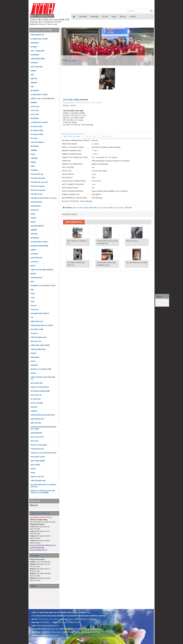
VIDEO (159, 297)
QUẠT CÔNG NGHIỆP (44, 461)
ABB (32, 87)
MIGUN (33, 222)
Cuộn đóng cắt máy (37, 449)
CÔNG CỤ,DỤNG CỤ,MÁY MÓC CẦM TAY (44, 378)
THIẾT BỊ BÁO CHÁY (38, 419)
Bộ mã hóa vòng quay (38, 190)
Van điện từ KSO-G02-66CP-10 (76, 264)
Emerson (34, 306)
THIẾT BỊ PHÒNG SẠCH (44, 337)
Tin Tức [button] (105, 17)
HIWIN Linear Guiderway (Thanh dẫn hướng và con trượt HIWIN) (43, 492)
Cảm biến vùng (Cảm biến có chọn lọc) (44, 198)
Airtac (33, 298)
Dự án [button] (114, 17)
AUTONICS (34, 63)
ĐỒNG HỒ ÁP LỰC (37, 322)
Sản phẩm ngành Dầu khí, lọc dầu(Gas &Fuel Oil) (44, 486)
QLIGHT (33, 274)
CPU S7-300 (35, 111)
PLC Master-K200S (37, 134)
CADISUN (34, 411)
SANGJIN (34, 407)
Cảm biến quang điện (38, 178)
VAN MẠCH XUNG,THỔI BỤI (40, 313)
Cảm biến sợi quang (37, 186)
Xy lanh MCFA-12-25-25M (136, 262)
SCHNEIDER (35, 55)
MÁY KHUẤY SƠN (37, 383)
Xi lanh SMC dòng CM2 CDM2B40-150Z (106, 264)
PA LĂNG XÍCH (36, 399)
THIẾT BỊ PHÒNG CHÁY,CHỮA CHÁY (44, 415)
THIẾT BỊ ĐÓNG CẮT (44, 35)
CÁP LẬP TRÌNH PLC (38, 142)
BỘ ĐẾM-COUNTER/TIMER (44, 246)
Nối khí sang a (132, 241)
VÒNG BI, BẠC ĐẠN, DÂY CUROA (42, 325)
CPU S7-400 (35, 114)
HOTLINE (35, 556)
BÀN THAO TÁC (36, 341)
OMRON (33, 71)
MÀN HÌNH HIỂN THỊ (44, 226)
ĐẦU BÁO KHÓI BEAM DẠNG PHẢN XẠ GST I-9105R (44, 428)
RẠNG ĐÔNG (35, 357)
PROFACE (34, 234)
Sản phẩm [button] (94, 17)
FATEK (33, 154)
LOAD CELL (44, 262)
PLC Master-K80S (37, 126)
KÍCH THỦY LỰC (36, 395)
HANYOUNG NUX (36, 202)
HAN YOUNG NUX (37, 67)
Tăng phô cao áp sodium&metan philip (44, 453)
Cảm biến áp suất (37, 194)
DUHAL (33, 361)
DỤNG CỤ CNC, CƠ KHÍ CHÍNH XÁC (44, 99)
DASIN (33, 473)
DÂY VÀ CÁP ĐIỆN (44, 403)
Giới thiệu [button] (83, 17)
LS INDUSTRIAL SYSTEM (39, 39)
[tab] (72, 136)
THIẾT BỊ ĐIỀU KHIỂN (44, 59)
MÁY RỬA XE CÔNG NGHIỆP (40, 391)
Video (33, 586)
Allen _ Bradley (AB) (37, 51)
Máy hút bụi (35, 441)
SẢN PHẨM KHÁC (44, 433)
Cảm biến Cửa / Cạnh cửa (39, 182)
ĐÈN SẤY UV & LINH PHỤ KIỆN (41, 369)
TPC (32, 317)
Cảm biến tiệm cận (37, 174)
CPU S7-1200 (35, 107)
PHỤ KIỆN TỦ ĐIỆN (44, 329)
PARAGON (34, 365)
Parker (33, 294)
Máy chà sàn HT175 (37, 437)
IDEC (32, 75)
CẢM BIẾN (44, 158)
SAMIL (33, 214)
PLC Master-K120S (37, 130)
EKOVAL (34, 373)
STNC (33, 302)
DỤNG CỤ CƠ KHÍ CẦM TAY (40, 387)
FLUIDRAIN (123, 191)
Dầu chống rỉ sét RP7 (38, 457)
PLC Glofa (34, 138)
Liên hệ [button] (133, 17)
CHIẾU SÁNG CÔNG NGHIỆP (44, 345)
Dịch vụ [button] (123, 17)
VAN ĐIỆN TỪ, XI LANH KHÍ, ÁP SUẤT (44, 286)
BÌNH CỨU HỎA (36, 423)
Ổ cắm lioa (34, 333)
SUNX (33, 166)
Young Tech (35, 310)
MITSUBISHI (35, 43)
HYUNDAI (34, 47)
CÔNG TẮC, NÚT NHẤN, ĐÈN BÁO (44, 270)
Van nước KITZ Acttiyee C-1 (77, 242)
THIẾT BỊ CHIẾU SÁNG (38, 349)
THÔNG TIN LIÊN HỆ (40, 513)
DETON (33, 469)
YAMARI (33, 218)
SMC (32, 290)
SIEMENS (34, 83)
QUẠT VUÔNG (35, 465)
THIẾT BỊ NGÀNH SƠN (38, 481)
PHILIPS (33, 353)
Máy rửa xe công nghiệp (39, 445)
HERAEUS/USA (36, 206)
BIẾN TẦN (44, 79)
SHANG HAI (35, 210)
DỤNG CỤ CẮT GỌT (37, 477)
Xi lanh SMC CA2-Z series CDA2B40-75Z (107, 242)
